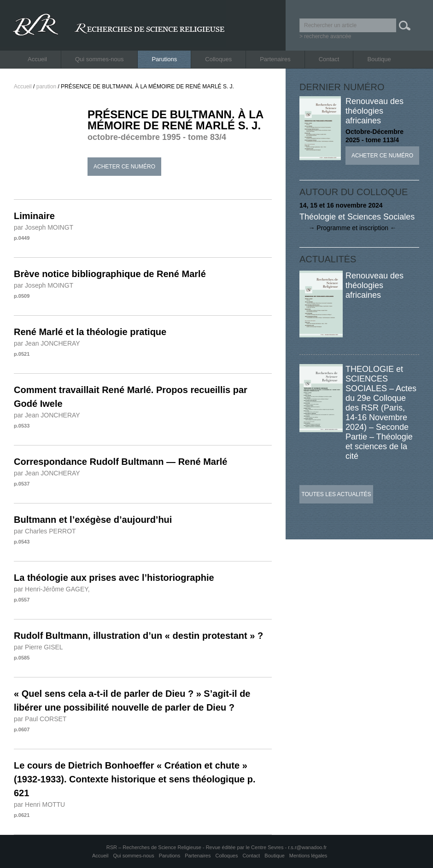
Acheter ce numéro (124, 167)
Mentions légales (308, 856)
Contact (329, 59)
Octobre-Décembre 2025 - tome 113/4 (374, 136)
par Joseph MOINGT (44, 227)
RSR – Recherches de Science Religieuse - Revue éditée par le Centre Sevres (196, 847)
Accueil (37, 59)
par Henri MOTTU (39, 804)
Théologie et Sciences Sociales (357, 217)
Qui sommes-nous (99, 59)
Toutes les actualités (336, 494)
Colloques (218, 59)
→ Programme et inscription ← (348, 228)
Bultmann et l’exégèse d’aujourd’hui (93, 520)
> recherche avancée (325, 36)
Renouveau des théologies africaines (374, 111)
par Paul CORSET (40, 719)
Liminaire (34, 216)
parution (46, 87)
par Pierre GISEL (38, 647)
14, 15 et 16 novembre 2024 (341, 205)
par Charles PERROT (45, 531)
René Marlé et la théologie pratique (90, 332)
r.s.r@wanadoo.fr (307, 847)
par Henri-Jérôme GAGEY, (52, 589)
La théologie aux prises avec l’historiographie (114, 578)
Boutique (379, 59)
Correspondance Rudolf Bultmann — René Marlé (120, 462)
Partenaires (275, 59)
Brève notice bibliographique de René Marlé (110, 274)
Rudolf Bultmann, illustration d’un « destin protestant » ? (138, 636)
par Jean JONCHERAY (47, 343)
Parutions (164, 59)
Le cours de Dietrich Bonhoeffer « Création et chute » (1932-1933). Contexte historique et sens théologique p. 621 (135, 779)
